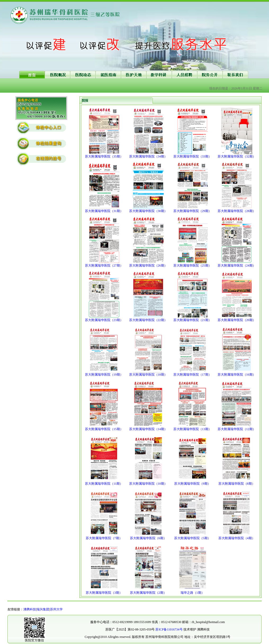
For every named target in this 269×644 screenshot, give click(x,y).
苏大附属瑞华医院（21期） (192, 320)
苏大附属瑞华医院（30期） (148, 211)
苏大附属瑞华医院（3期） (104, 593)
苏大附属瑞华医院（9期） (192, 484)
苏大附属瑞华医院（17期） (192, 375)
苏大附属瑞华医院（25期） (192, 265)
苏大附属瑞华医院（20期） (237, 320)
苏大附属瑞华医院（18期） (148, 375)
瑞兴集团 (43, 609)
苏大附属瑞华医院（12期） (237, 429)
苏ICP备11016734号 (169, 629)
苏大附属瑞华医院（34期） (148, 156)
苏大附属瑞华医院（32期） (237, 156)
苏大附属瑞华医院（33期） (192, 156)
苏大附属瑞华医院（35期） (104, 156)
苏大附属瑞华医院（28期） (237, 211)
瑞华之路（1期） (192, 593)
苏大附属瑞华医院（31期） (104, 211)
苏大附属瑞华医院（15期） (104, 429)
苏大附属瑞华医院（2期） (148, 593)
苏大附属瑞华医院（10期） (148, 484)
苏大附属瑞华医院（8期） (237, 484)
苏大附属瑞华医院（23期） (104, 320)
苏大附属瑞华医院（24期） (237, 265)
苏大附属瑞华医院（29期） (192, 211)
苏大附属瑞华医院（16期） (237, 375)
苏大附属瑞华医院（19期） (104, 375)
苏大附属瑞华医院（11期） (104, 484)
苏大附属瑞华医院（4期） (237, 538)
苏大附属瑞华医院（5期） (192, 538)
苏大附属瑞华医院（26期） (148, 265)
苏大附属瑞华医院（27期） (104, 265)
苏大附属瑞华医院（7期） (104, 538)
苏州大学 (56, 609)
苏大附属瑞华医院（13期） (192, 429)
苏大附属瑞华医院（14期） (148, 429)
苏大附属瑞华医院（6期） (148, 538)
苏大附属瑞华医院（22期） (148, 320)
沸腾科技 (30, 609)
